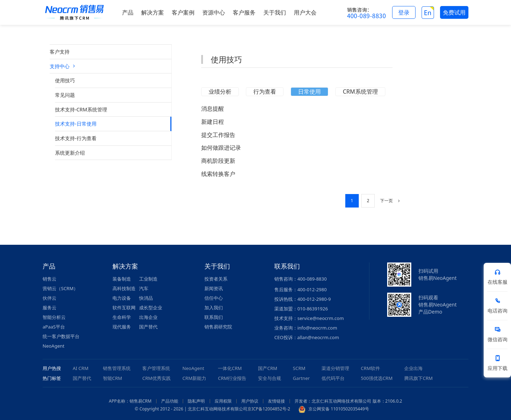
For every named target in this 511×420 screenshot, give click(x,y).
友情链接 (276, 401)
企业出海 (413, 368)
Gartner (301, 378)
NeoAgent (53, 346)
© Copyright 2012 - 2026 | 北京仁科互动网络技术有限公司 (191, 409)
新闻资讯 (214, 288)
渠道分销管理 (335, 368)
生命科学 (122, 317)
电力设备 (122, 298)
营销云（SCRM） (60, 288)
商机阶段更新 (218, 161)
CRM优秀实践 (156, 378)
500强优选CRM (377, 378)
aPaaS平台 (54, 327)
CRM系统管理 (360, 92)
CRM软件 (370, 368)
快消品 (146, 298)
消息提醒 (213, 109)
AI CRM (81, 368)
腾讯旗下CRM (418, 378)
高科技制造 (124, 288)
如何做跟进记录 (221, 148)
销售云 (50, 279)
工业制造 (148, 279)
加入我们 (214, 308)
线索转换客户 (218, 174)
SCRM (299, 368)
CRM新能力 (194, 378)
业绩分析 (220, 92)
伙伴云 (50, 298)
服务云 (50, 308)
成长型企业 (151, 308)
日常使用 (309, 92)
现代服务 (122, 327)
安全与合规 (270, 378)
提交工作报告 (218, 135)
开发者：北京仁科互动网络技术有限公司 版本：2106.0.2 (348, 401)
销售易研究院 (218, 327)
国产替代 (148, 327)
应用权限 (223, 401)
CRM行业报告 (232, 378)
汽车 (144, 288)
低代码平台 (333, 378)
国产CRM (268, 368)
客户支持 (60, 52)
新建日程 (213, 122)
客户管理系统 (156, 368)
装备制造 (122, 279)
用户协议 (250, 401)
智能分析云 (54, 317)
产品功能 (170, 401)
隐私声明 (196, 401)
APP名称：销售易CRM (130, 401)
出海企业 (148, 317)
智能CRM (112, 378)
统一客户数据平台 (61, 336)
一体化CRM (230, 368)
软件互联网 (124, 308)
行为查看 (265, 92)
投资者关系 (216, 279)
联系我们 (214, 317)
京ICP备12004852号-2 (269, 409)
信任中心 (214, 298)
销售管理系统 (117, 368)
